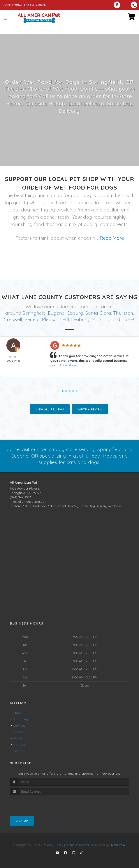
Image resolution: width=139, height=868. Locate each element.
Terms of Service (78, 845)
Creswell (13, 319)
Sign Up (22, 821)
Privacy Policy (53, 845)
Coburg (75, 313)
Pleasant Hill (55, 319)
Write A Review (90, 409)
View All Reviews (50, 409)
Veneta (32, 319)
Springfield (34, 313)
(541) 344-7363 (20, 497)
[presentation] (33, 804)
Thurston (123, 313)
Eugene (56, 313)
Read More (112, 238)
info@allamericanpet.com (29, 502)
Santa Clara (98, 313)
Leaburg (80, 319)
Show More (68, 365)
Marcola (101, 319)
